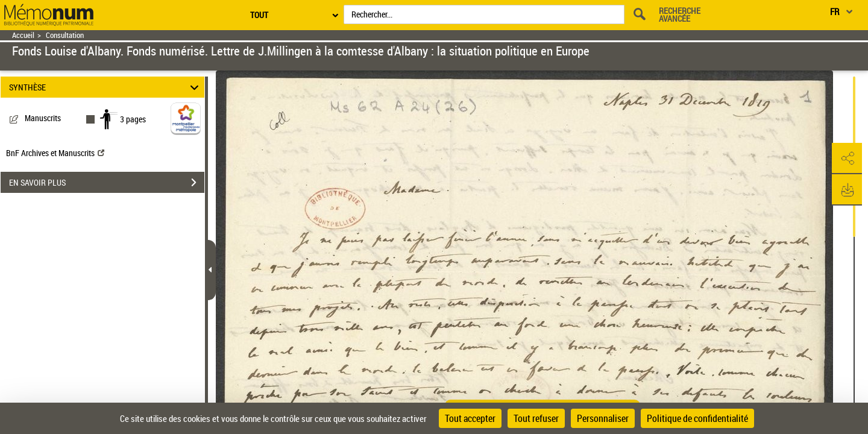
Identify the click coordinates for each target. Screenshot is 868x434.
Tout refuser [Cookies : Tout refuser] (536, 418)
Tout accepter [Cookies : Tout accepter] (470, 418)
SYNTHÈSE (106, 87)
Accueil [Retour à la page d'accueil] (23, 35)
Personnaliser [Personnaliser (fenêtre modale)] (603, 418)
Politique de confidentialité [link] (697, 418)
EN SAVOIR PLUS (107, 183)
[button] (847, 159)
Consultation (65, 35)
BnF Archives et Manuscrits (55, 153)
